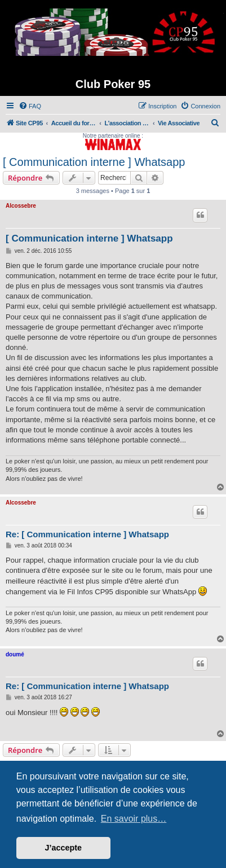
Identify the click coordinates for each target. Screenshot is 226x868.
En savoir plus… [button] (134, 819)
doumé (15, 654)
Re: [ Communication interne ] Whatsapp (87, 534)
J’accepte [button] (64, 848)
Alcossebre (21, 206)
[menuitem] (30, 106)
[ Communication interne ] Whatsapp (94, 162)
